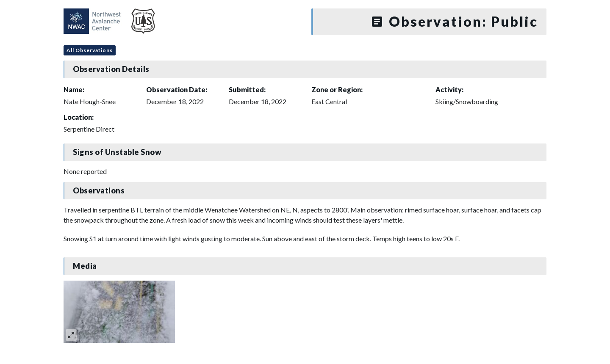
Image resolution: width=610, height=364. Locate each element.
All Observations (90, 50)
